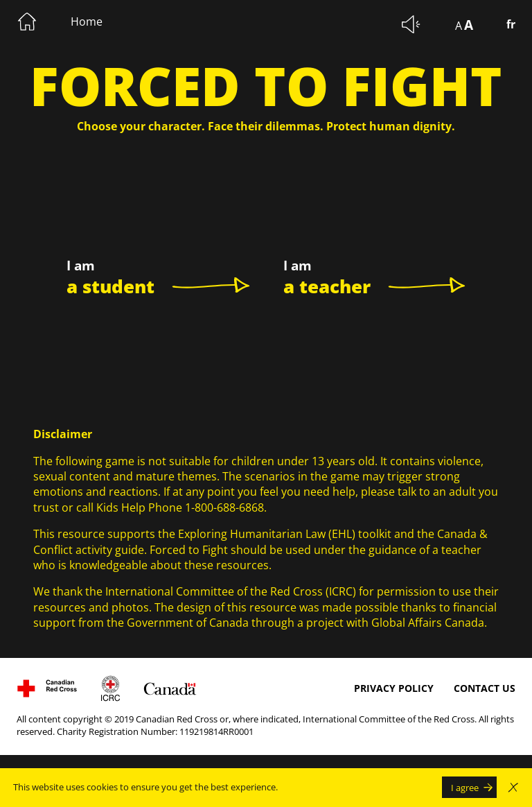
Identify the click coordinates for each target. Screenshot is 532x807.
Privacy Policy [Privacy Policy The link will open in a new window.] (394, 688)
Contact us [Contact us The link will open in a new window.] (485, 688)
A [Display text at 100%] (459, 26)
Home (87, 21)
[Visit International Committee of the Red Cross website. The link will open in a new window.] (110, 688)
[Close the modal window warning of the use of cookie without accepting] (513, 788)
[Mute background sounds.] (411, 24)
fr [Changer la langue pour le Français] (511, 24)
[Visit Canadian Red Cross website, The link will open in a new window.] (47, 688)
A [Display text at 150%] (469, 25)
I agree (465, 788)
